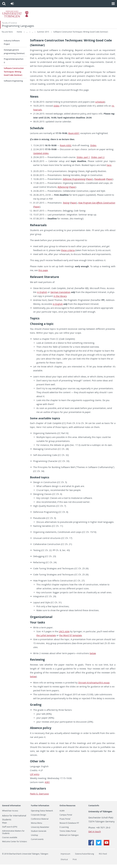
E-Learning (64, 831)
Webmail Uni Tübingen (69, 839)
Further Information (40, 809)
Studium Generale (39, 835)
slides (56, 109)
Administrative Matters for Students (13, 836)
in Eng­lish (42, 295)
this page (43, 274)
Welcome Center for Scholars (15, 845)
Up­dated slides (41, 157)
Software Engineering (13, 84)
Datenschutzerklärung (85, 857)
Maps (4, 826)
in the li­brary (60, 299)
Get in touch (95, 835)
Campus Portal (66, 818)
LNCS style (64, 635)
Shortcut (64, 863)
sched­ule (100, 105)
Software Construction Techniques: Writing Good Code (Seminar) (29, 35)
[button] (4, 4)
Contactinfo (94, 809)
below (93, 657)
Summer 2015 (55, 32)
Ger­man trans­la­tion (60, 295)
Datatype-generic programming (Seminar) (14, 55)
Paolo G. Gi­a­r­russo (39, 797)
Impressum (65, 857)
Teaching (40, 32)
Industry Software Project (12, 46)
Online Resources (67, 809)
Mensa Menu (36, 827)
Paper (90, 183)
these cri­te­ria (68, 254)
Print (75, 863)
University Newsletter (40, 831)
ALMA (62, 814)
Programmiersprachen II (14, 64)
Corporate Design (38, 818)
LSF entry (35, 778)
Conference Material (40, 822)
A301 (47, 786)
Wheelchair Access (10, 814)
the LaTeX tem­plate (46, 639)
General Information (11, 809)
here (109, 169)
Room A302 (66, 149)
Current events (37, 843)
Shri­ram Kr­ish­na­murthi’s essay (94, 686)
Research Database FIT (69, 827)
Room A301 (74, 137)
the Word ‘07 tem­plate (71, 639)
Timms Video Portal (68, 835)
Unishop (34, 839)
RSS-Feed (103, 857)
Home (19, 32)
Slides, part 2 (98, 161)
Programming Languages (18, 26)
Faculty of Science (9, 23)
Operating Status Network (42, 814)
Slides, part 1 (83, 161)
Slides (93, 149)
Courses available (10, 841)
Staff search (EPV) (10, 830)
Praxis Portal (65, 822)
